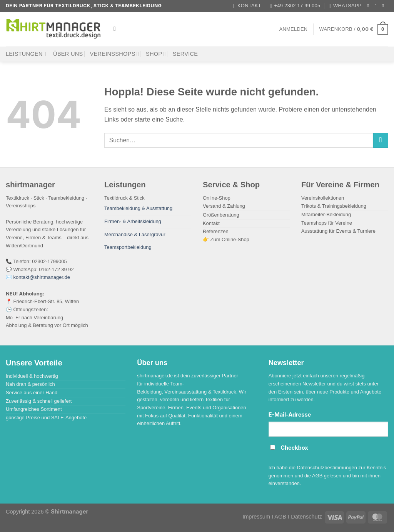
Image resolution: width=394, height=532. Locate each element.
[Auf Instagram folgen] (377, 6)
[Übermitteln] (381, 140)
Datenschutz (306, 517)
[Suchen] (117, 29)
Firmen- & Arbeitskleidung (133, 221)
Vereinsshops (115, 54)
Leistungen (26, 54)
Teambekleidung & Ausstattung (138, 208)
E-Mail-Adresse (290, 415)
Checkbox (294, 448)
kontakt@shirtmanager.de (42, 277)
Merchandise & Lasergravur (135, 234)
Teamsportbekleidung (128, 247)
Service (185, 54)
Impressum (256, 517)
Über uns (68, 54)
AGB (280, 517)
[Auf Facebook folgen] (370, 6)
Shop (156, 54)
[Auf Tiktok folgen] (384, 6)
